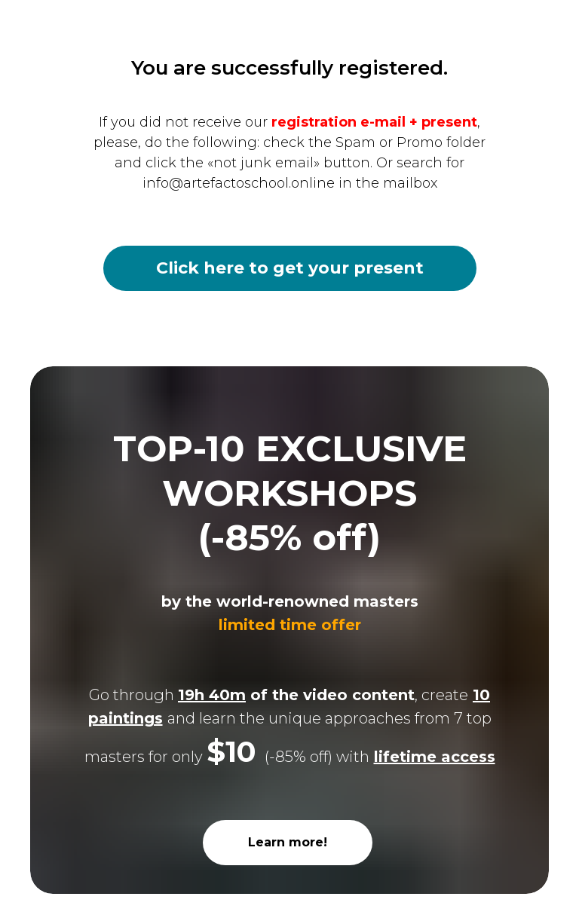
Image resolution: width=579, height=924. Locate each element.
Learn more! (288, 842)
